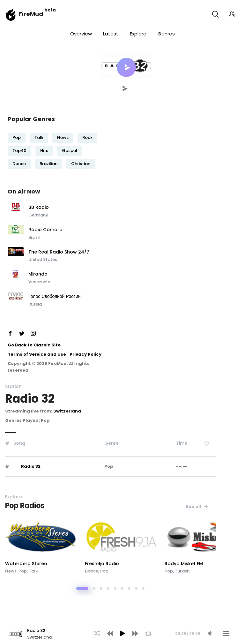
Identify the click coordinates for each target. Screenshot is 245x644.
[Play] (122, 633)
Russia (35, 304)
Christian (81, 164)
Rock (87, 137)
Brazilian (48, 164)
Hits (44, 151)
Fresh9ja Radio (102, 564)
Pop (17, 137)
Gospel (70, 151)
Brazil (34, 237)
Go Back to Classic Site (34, 345)
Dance (19, 164)
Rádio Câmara (45, 230)
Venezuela (39, 282)
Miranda (38, 274)
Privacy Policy (85, 354)
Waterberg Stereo (26, 564)
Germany (38, 215)
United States (43, 259)
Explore (138, 34)
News (63, 137)
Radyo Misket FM (184, 564)
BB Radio (39, 208)
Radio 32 (31, 466)
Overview (81, 34)
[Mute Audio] (210, 633)
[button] (126, 67)
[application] (122, 633)
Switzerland (67, 411)
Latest (111, 34)
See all (197, 507)
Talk (39, 137)
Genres (166, 34)
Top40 (19, 151)
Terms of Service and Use (37, 354)
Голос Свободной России (55, 297)
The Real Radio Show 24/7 (59, 252)
